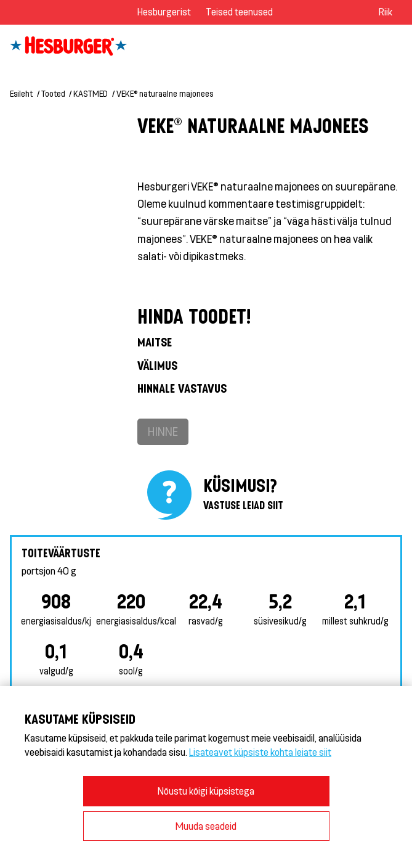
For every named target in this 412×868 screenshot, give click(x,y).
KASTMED (91, 93)
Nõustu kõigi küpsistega (206, 791)
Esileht (21, 93)
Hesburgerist (164, 11)
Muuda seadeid (206, 826)
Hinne (163, 431)
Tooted (53, 93)
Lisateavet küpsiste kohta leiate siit (260, 752)
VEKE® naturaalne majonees (165, 93)
